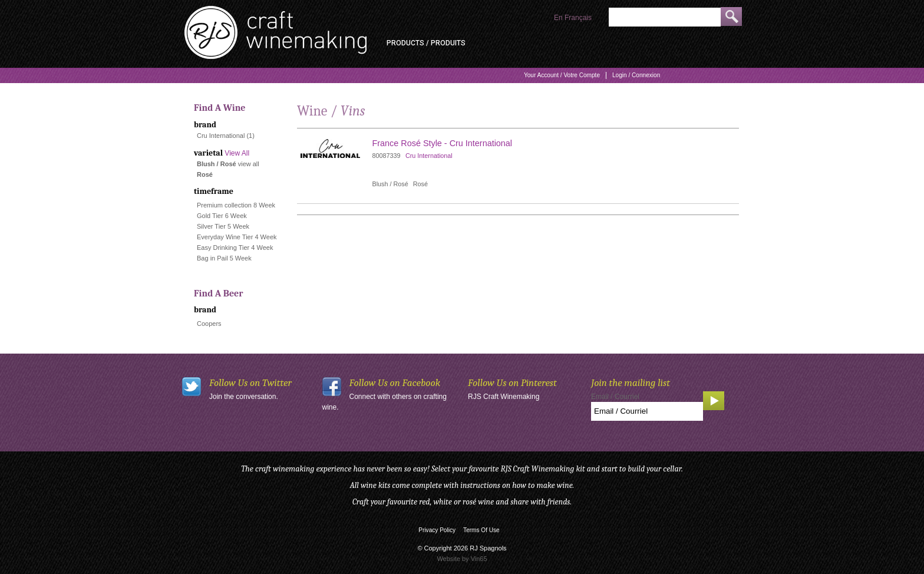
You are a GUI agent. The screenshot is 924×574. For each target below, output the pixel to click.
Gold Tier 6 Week (222, 216)
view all (249, 164)
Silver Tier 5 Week (223, 226)
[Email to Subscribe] (647, 411)
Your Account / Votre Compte (562, 75)
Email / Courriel (615, 397)
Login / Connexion (636, 75)
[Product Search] (665, 17)
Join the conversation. (244, 397)
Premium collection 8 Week (236, 205)
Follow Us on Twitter (250, 383)
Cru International (221, 136)
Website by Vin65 (462, 559)
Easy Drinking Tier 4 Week (235, 248)
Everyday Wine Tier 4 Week (237, 237)
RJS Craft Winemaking (504, 397)
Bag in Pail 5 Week (224, 258)
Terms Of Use (481, 530)
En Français (573, 18)
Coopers (209, 324)
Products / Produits (426, 43)
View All (237, 153)
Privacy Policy (437, 530)
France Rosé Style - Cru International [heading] (443, 143)
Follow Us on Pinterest (512, 383)
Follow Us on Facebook (395, 383)
